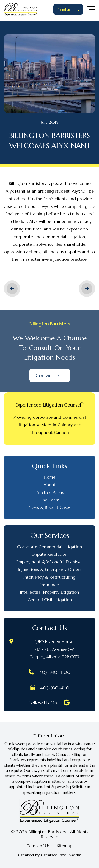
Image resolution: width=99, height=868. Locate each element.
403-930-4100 (55, 672)
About (49, 485)
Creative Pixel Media (61, 855)
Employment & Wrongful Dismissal (49, 562)
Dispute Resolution (49, 554)
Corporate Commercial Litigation (49, 547)
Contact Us (68, 9)
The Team (50, 500)
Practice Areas (50, 492)
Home (50, 477)
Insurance (50, 585)
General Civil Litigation (50, 600)
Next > (87, 289)
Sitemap (65, 846)
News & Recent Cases (49, 507)
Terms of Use (39, 846)
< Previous (12, 289)
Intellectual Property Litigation (49, 592)
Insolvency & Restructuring (49, 577)
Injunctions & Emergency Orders (49, 569)
